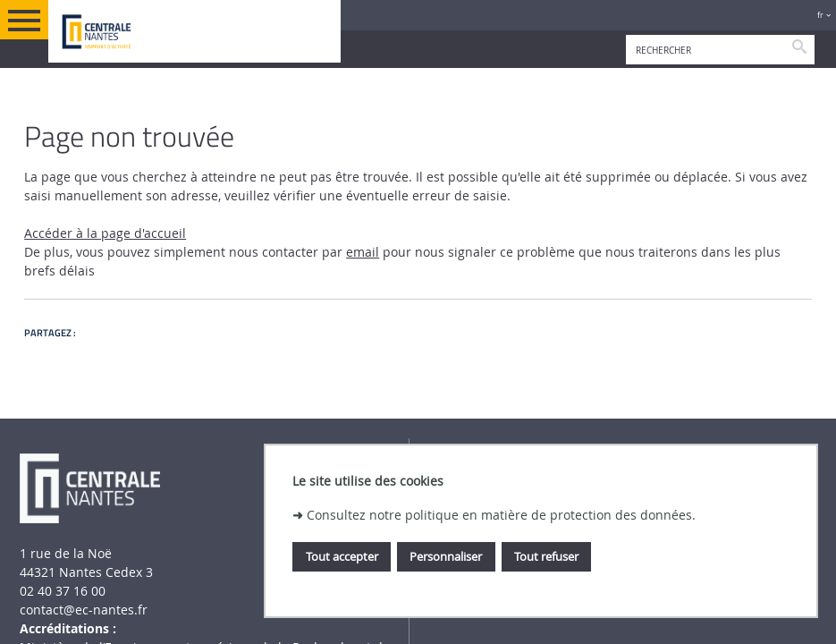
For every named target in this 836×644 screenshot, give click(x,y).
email (363, 252)
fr (820, 15)
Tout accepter (342, 556)
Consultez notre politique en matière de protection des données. (501, 515)
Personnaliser (446, 556)
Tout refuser (546, 556)
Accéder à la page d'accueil (105, 233)
